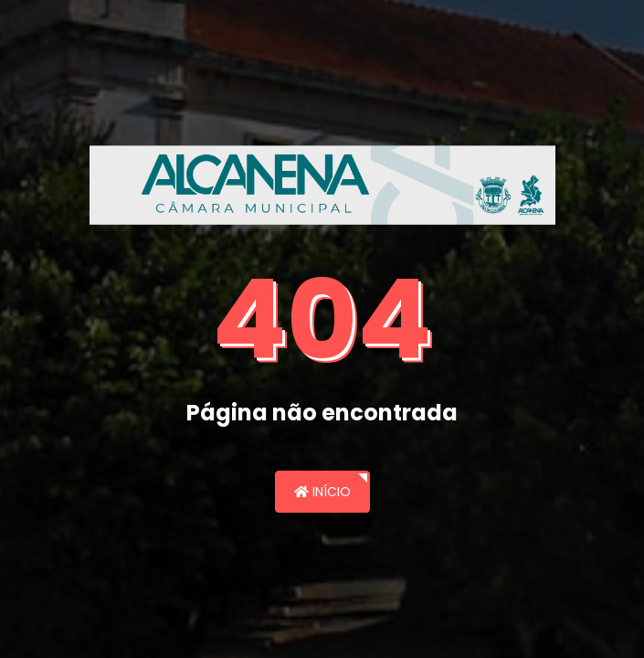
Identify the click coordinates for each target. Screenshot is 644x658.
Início (322, 492)
